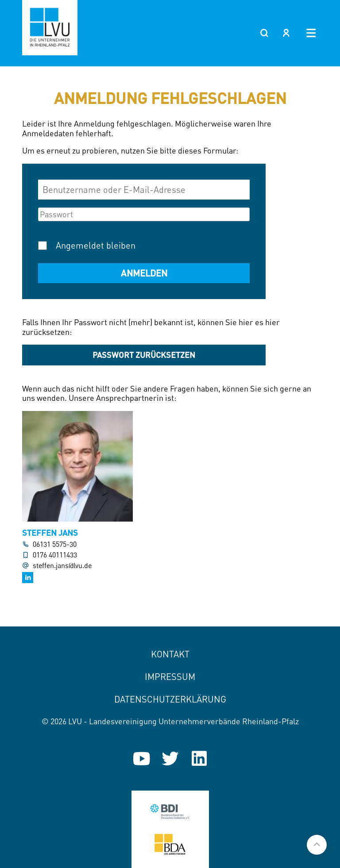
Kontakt (170, 654)
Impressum (170, 677)
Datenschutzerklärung (170, 699)
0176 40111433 (55, 555)
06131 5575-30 (55, 544)
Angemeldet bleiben (96, 245)
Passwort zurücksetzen (144, 355)
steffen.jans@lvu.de (62, 566)
